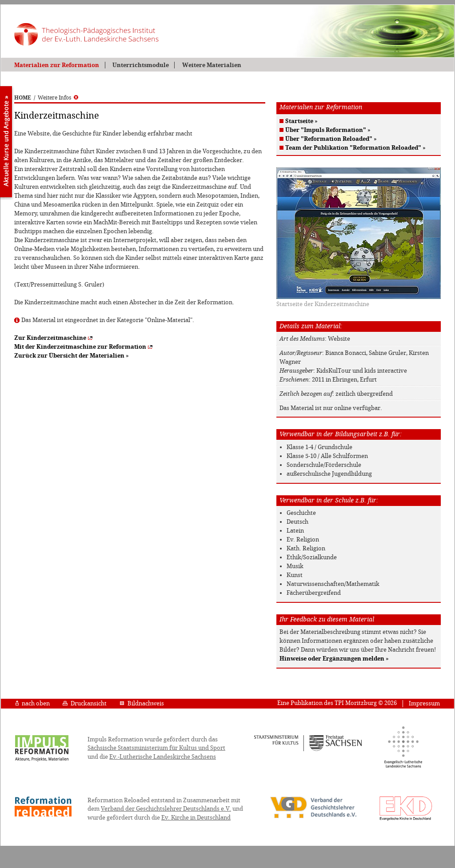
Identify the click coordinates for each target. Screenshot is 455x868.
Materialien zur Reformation (57, 65)
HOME (23, 98)
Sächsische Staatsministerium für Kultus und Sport (156, 748)
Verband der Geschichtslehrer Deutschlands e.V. (166, 809)
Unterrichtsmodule (141, 65)
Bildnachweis (142, 703)
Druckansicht (85, 703)
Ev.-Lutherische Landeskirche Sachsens (163, 757)
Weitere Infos (58, 98)
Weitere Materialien (212, 65)
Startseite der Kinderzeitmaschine (323, 304)
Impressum (424, 703)
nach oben (33, 703)
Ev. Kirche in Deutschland (196, 818)
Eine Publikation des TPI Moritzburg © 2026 (337, 703)
